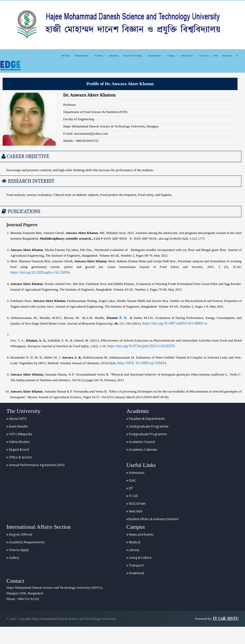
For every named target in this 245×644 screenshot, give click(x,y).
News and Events (140, 534)
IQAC (131, 480)
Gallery (13, 558)
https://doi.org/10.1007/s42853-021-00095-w (175, 323)
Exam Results (17, 426)
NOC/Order (136, 504)
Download (227, 56)
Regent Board (18, 450)
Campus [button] (171, 56)
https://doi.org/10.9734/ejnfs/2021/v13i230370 (141, 346)
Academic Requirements (25, 542)
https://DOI (126, 363)
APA (215, 56)
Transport (135, 565)
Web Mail (134, 511)
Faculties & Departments (146, 419)
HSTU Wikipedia (19, 434)
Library (133, 550)
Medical (133, 542)
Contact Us (204, 56)
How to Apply (18, 550)
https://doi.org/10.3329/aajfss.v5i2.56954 (40, 272)
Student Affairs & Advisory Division (152, 519)
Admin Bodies (18, 442)
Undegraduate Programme (147, 426)
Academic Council (141, 442)
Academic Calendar (142, 450)
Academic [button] (99, 56)
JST (130, 488)
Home (66, 56)
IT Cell (132, 496)
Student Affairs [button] (155, 56)
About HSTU (17, 419)
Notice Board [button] (187, 56)
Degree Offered (19, 534)
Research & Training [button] (133, 56)
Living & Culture (139, 558)
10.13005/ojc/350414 (151, 363)
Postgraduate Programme (147, 434)
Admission (114, 56)
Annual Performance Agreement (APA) (35, 465)
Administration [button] (81, 56)
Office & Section (19, 457)
